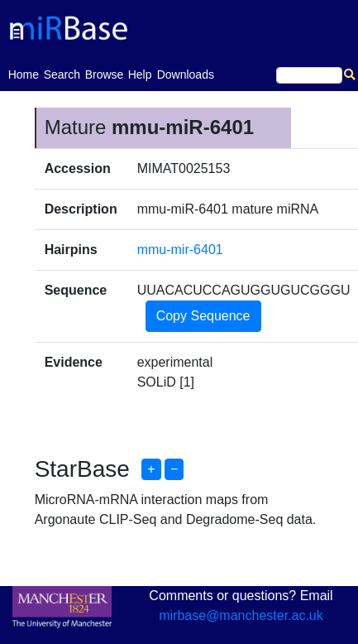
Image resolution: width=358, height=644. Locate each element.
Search (62, 74)
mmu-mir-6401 (180, 250)
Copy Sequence (203, 316)
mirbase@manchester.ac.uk (241, 615)
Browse (105, 74)
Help (140, 74)
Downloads (186, 74)
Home (24, 73)
